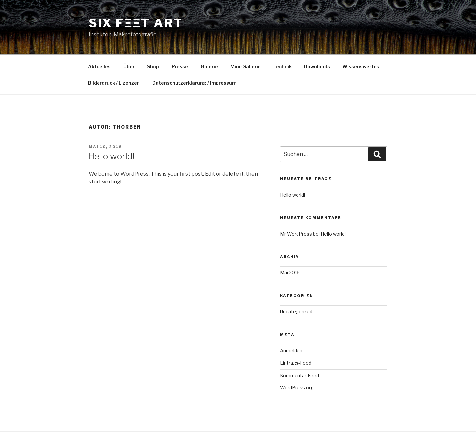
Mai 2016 (290, 273)
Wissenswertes (361, 67)
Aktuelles (99, 67)
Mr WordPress (296, 234)
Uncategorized (296, 312)
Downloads (317, 67)
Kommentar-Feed (299, 375)
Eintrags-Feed (296, 363)
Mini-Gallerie (246, 67)
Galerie (209, 67)
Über (129, 67)
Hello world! (111, 156)
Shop (153, 67)
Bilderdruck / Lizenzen (114, 83)
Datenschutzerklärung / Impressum (195, 83)
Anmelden (291, 351)
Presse (180, 67)
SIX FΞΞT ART (136, 23)
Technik (282, 67)
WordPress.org (297, 388)
